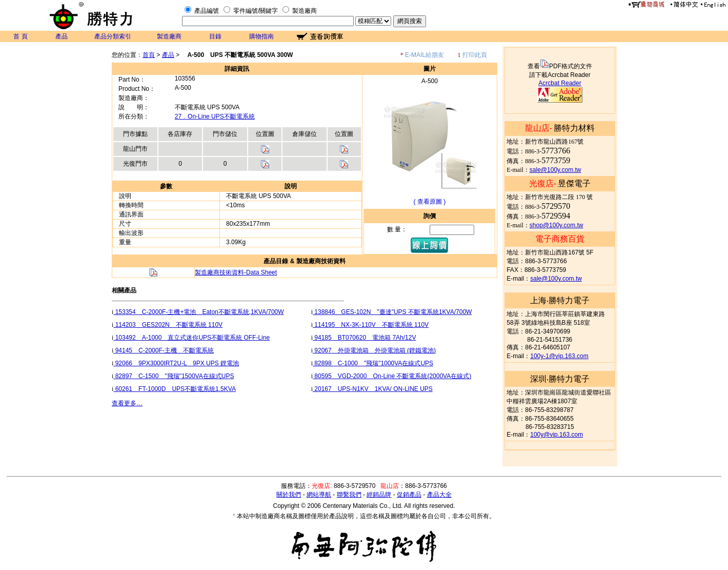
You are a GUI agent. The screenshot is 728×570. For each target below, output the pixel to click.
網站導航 (319, 495)
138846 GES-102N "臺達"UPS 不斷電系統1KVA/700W (392, 312)
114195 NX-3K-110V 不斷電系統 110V (371, 325)
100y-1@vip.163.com (559, 356)
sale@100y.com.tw (555, 170)
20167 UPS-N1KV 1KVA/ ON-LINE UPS (373, 389)
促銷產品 (409, 495)
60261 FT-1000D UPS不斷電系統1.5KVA (175, 389)
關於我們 (289, 495)
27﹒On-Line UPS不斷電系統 (215, 116)
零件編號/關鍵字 (256, 11)
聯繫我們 (349, 495)
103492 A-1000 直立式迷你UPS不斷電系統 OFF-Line (191, 338)
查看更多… (127, 403)
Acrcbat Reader (560, 83)
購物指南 (261, 36)
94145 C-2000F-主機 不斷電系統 (163, 350)
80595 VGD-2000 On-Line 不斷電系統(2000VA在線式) (392, 376)
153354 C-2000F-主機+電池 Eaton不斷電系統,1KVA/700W (198, 312)
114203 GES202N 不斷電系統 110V (168, 325)
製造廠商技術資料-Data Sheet (236, 272)
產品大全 (439, 495)
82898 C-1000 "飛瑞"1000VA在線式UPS (373, 363)
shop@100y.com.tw (557, 225)
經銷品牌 (379, 495)
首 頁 (20, 36)
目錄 (215, 36)
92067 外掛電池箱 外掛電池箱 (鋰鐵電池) (374, 350)
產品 (62, 36)
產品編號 (207, 11)
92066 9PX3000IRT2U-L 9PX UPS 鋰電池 (176, 363)
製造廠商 (305, 11)
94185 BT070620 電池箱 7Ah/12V (364, 338)
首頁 (149, 55)
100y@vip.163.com (557, 435)
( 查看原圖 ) (430, 202)
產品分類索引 (113, 36)
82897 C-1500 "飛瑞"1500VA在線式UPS (174, 376)
